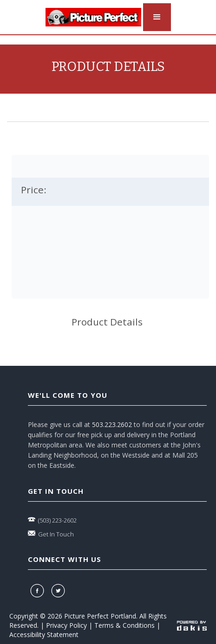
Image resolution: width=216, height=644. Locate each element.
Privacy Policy (66, 625)
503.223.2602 (112, 424)
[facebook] (38, 591)
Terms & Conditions (124, 625)
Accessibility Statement (44, 634)
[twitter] (59, 591)
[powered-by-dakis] (192, 625)
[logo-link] (93, 17)
